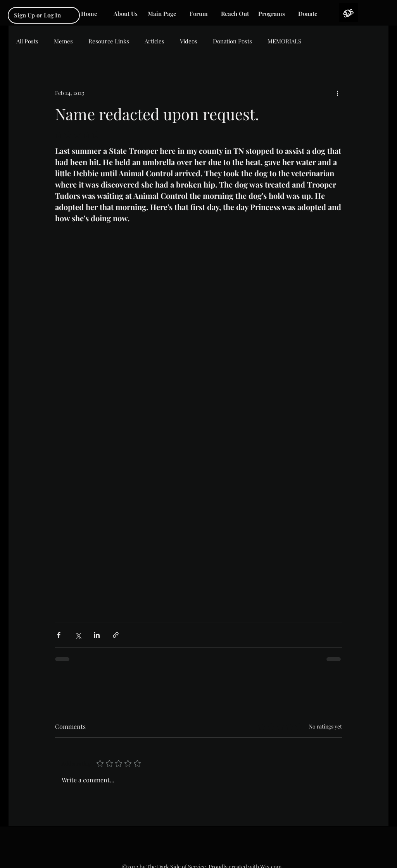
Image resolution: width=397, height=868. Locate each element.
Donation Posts (232, 41)
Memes (63, 41)
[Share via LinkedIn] (97, 635)
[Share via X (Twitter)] (78, 635)
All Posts (27, 41)
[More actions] (337, 93)
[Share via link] (116, 635)
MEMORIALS (284, 41)
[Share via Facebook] (59, 635)
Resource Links (109, 41)
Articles (154, 41)
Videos (189, 41)
